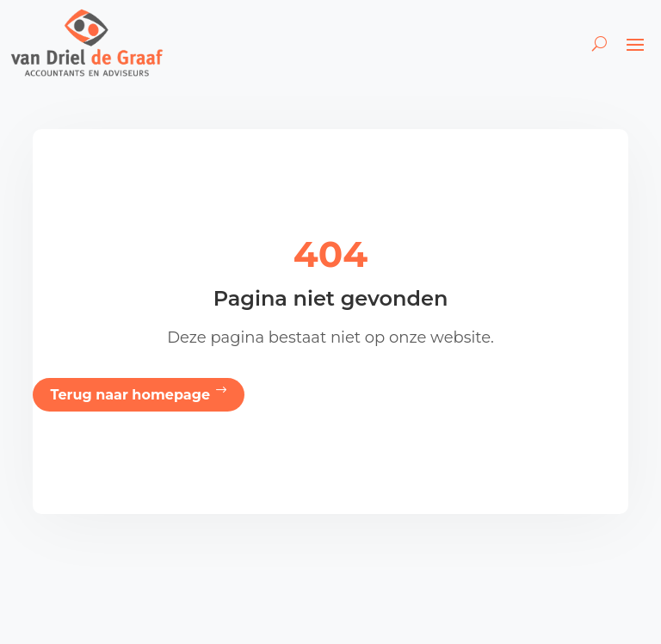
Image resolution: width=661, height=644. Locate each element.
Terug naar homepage (130, 395)
